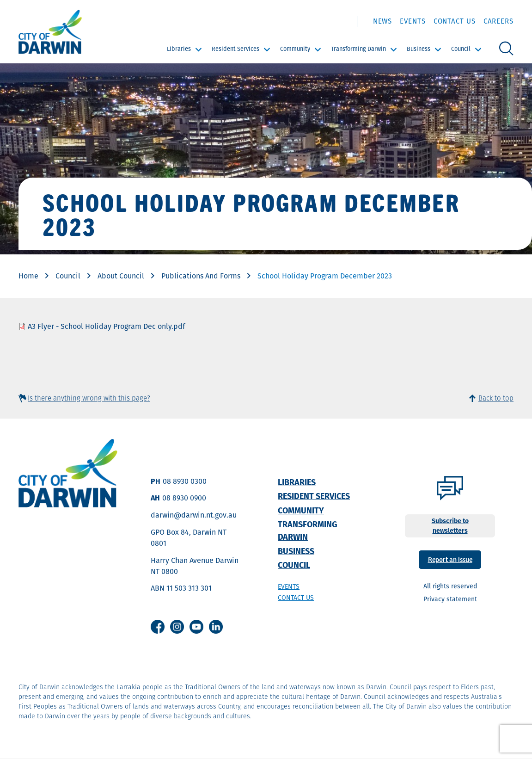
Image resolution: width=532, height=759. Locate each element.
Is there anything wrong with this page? (89, 398)
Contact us (296, 598)
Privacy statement (450, 599)
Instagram (177, 627)
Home (28, 276)
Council (461, 49)
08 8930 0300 (185, 481)
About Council (121, 276)
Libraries (179, 49)
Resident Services (235, 49)
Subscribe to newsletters (450, 526)
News (383, 21)
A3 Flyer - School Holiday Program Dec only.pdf (106, 326)
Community (295, 49)
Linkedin (216, 627)
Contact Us (455, 21)
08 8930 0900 (184, 498)
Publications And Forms (201, 276)
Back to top (496, 398)
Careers (498, 21)
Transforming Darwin (358, 49)
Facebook (158, 627)
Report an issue (450, 559)
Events (413, 21)
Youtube (196, 627)
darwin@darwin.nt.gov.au (194, 515)
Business (419, 49)
